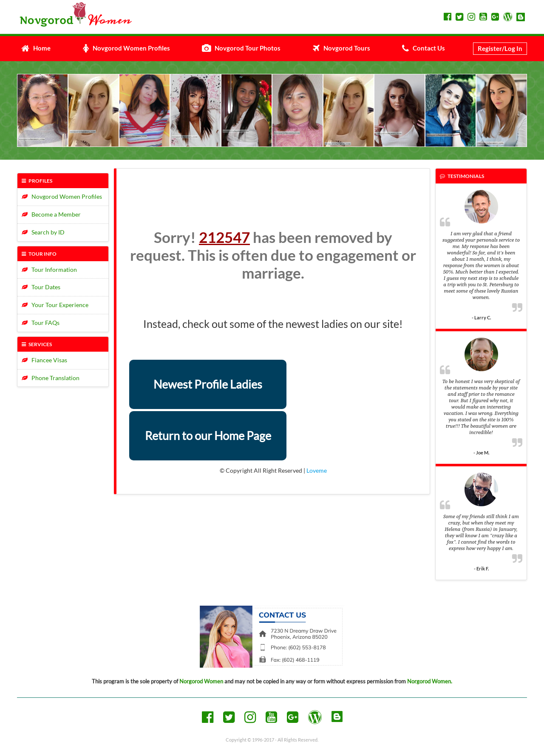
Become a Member (51, 214)
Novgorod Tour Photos (241, 48)
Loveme (317, 470)
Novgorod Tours (341, 48)
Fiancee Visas (44, 360)
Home (36, 48)
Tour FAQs (41, 323)
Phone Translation (51, 378)
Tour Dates (41, 287)
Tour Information (49, 269)
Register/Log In (500, 48)
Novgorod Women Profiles (126, 48)
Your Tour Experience (55, 305)
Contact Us (424, 48)
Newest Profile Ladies (208, 384)
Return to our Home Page (208, 436)
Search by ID (43, 232)
